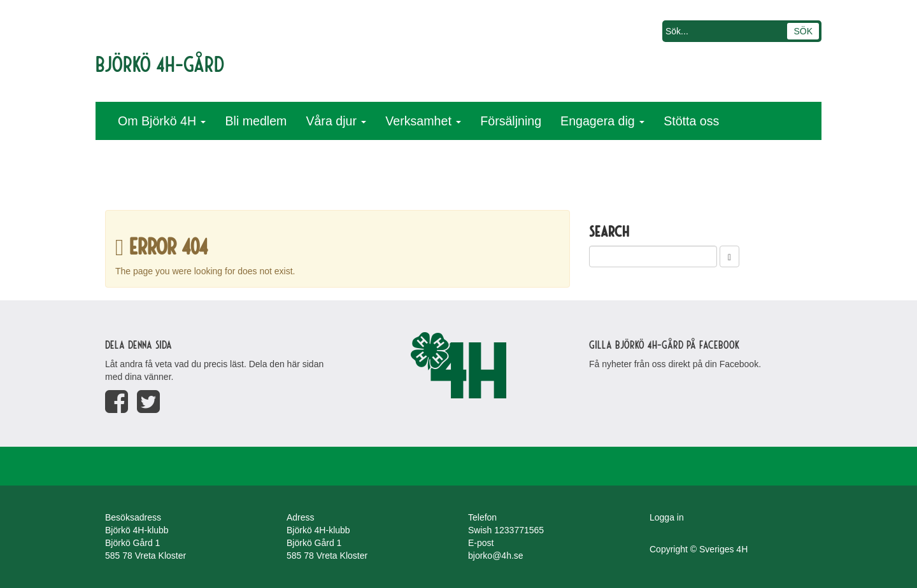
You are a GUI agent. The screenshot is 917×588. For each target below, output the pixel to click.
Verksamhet (423, 121)
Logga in (667, 517)
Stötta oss (691, 121)
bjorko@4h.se (496, 556)
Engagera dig (602, 121)
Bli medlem (256, 121)
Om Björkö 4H (162, 121)
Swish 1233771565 (506, 530)
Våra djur (336, 121)
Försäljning (511, 121)
